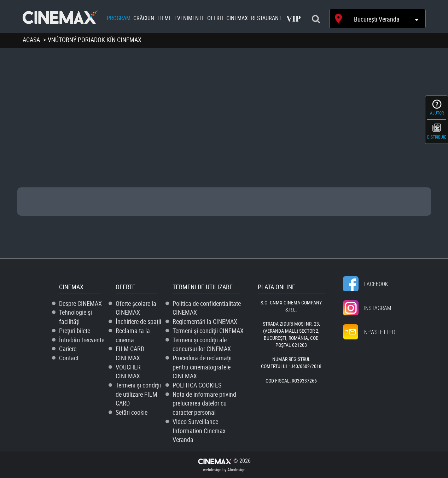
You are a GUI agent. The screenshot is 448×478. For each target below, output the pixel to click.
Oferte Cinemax (228, 18)
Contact (69, 358)
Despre (80, 303)
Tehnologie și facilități (75, 317)
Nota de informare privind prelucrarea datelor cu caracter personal (204, 403)
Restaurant (266, 18)
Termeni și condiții (208, 331)
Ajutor (437, 113)
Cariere (68, 349)
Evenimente (189, 18)
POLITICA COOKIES (197, 385)
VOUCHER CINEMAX (128, 372)
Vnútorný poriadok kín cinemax (95, 40)
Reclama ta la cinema (133, 335)
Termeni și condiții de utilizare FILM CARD (138, 394)
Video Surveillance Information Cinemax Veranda (199, 430)
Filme (164, 18)
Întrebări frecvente (82, 340)
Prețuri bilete (75, 331)
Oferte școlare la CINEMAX (136, 308)
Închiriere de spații (138, 321)
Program (119, 18)
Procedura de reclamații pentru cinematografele (202, 367)
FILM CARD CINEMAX (130, 353)
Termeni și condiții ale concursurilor (202, 344)
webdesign (212, 470)
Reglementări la (205, 321)
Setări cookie (132, 412)
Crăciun (144, 18)
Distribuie (437, 137)
